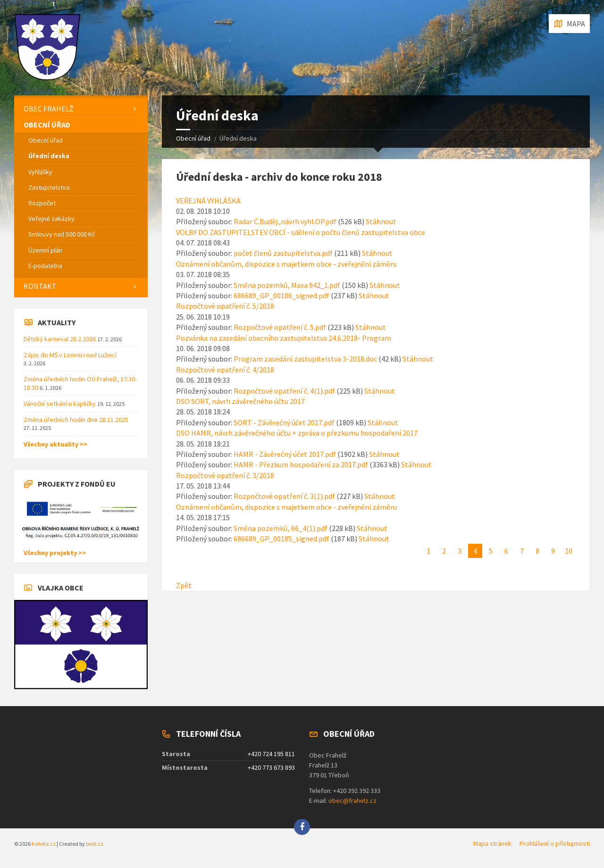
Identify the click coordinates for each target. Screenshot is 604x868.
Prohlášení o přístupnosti (555, 843)
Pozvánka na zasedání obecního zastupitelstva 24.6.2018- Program (284, 338)
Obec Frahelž (49, 109)
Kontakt (40, 286)
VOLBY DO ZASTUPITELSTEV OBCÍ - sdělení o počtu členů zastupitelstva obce (301, 232)
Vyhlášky (40, 172)
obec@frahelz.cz (352, 801)
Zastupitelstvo (49, 187)
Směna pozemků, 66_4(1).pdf (281, 528)
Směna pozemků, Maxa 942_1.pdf (287, 285)
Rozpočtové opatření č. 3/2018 (225, 475)
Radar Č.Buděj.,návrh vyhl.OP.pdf (285, 221)
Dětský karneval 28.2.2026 (60, 339)
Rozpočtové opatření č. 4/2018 (225, 370)
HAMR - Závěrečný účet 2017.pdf (285, 454)
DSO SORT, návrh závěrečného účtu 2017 (240, 401)
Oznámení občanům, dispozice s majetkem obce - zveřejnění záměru (286, 264)
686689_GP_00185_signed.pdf (281, 539)
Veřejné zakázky (51, 219)
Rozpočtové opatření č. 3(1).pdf (284, 496)
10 (569, 551)
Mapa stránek (492, 843)
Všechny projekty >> (55, 553)
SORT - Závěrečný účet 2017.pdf (284, 422)
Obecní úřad (193, 138)
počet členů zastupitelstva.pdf (283, 253)
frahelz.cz (44, 844)
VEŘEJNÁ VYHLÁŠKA (208, 201)
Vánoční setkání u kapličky (60, 404)
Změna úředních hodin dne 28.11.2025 (76, 420)
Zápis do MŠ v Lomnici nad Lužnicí (70, 355)
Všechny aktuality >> (55, 444)
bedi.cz (95, 844)
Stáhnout (381, 221)
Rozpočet (42, 203)
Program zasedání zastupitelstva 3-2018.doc (305, 359)
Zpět (184, 585)
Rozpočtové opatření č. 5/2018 (225, 306)
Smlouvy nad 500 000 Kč (62, 234)
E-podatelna (45, 266)
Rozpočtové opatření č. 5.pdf (280, 327)
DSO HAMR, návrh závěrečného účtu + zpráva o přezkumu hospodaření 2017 (297, 433)
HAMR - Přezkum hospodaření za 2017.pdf (301, 464)
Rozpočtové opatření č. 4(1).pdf (284, 391)
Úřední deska (49, 156)
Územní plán (45, 250)
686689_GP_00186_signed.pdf (281, 295)
